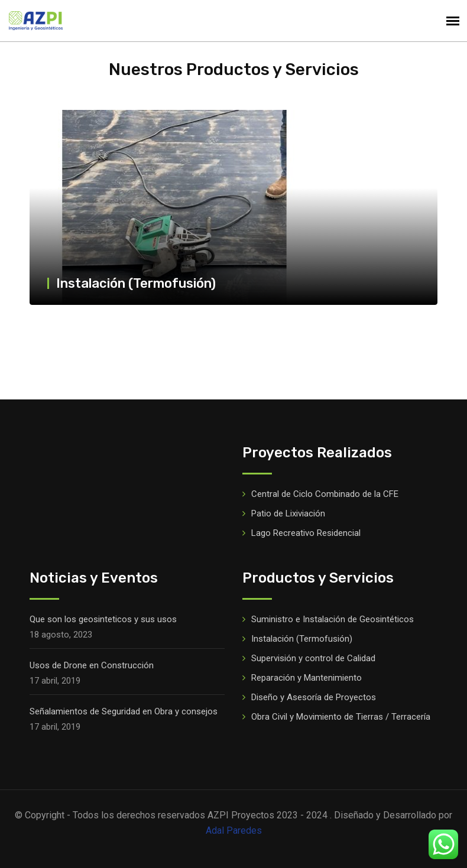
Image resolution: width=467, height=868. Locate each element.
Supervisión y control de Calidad (313, 658)
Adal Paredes (234, 830)
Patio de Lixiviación (288, 513)
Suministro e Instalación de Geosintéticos (333, 619)
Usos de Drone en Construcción (92, 665)
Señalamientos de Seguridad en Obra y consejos (124, 711)
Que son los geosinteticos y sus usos (103, 619)
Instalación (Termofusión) (136, 283)
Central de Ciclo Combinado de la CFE (325, 494)
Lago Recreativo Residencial (306, 533)
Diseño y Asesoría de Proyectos (314, 697)
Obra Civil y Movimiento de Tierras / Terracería (341, 717)
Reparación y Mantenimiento (307, 678)
